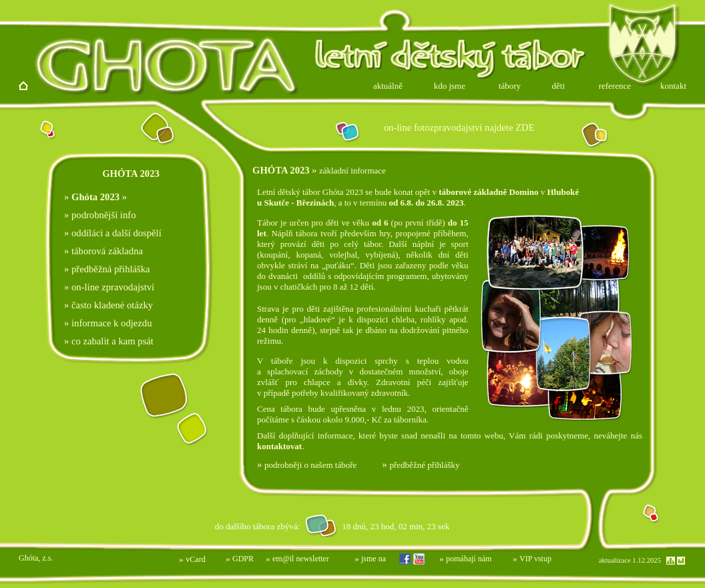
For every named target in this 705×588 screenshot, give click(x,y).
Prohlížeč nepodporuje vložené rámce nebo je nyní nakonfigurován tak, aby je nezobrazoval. (266, 526)
